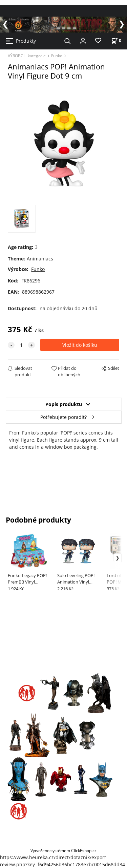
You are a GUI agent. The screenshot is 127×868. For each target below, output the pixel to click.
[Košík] (116, 40)
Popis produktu (64, 404)
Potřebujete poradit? (63, 417)
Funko (57, 56)
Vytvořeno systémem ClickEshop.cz (63, 850)
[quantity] (21, 345)
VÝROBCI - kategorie (27, 56)
